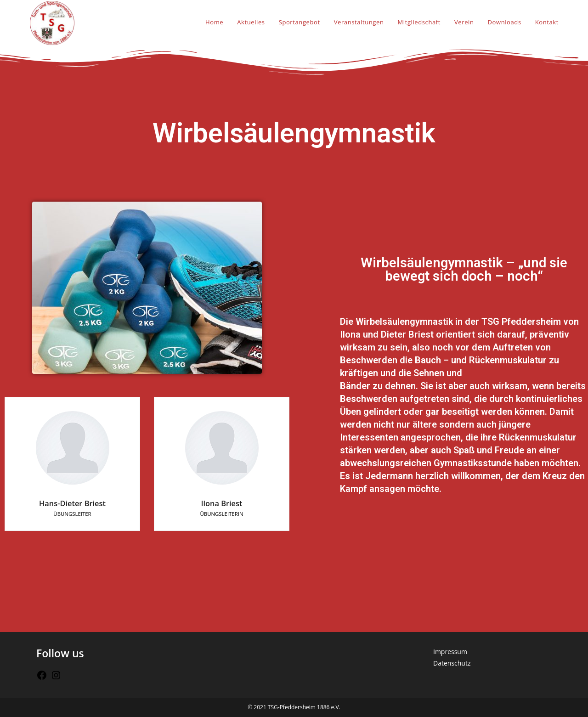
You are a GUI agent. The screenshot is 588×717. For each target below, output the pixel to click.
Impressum (450, 652)
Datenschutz (452, 663)
